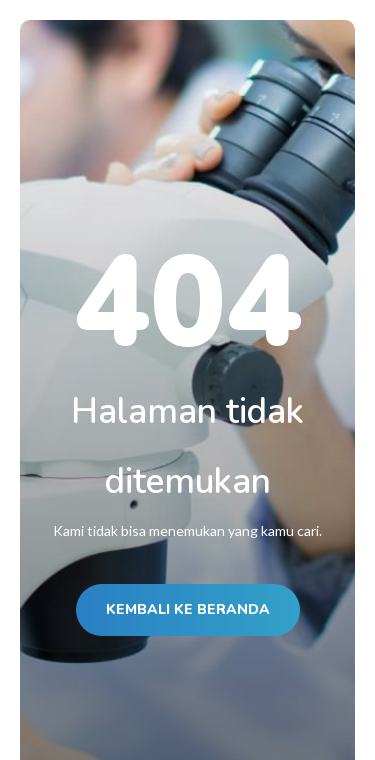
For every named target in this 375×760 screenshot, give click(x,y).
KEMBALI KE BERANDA (188, 609)
